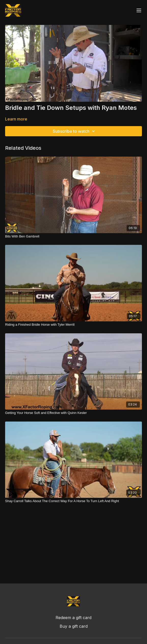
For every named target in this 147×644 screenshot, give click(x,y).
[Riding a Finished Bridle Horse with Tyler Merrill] (73, 325)
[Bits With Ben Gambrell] (73, 236)
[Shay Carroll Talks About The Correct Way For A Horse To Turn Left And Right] (73, 501)
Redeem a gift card (73, 618)
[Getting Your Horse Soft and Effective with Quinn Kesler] (73, 413)
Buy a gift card (74, 626)
